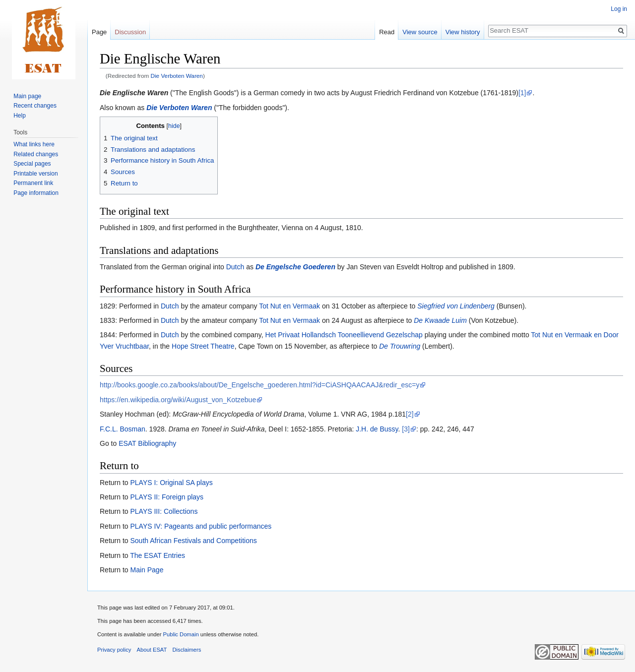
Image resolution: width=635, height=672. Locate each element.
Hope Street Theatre (203, 346)
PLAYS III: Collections (164, 511)
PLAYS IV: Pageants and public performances (201, 526)
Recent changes (35, 106)
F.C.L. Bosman (123, 429)
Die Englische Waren (134, 93)
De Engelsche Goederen (295, 267)
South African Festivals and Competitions (193, 541)
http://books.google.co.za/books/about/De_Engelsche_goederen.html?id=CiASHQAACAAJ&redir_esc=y (259, 385)
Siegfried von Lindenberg (456, 306)
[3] (406, 429)
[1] (522, 93)
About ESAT (152, 650)
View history (463, 32)
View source (420, 32)
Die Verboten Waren (177, 76)
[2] (410, 414)
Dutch (235, 267)
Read (387, 32)
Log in (619, 9)
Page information (36, 193)
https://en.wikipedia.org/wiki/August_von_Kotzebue (178, 400)
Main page (27, 96)
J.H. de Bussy (377, 429)
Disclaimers (187, 650)
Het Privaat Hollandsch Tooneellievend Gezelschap (344, 335)
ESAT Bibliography (147, 443)
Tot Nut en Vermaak (289, 306)
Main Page (147, 570)
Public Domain (181, 634)
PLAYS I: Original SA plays (171, 483)
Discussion (130, 32)
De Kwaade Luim (440, 320)
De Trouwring (400, 346)
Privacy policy (114, 650)
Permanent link (33, 183)
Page (99, 32)
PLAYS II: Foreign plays (167, 497)
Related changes (36, 154)
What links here (34, 144)
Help (20, 116)
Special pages (32, 164)
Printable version (35, 174)
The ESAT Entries (158, 555)
